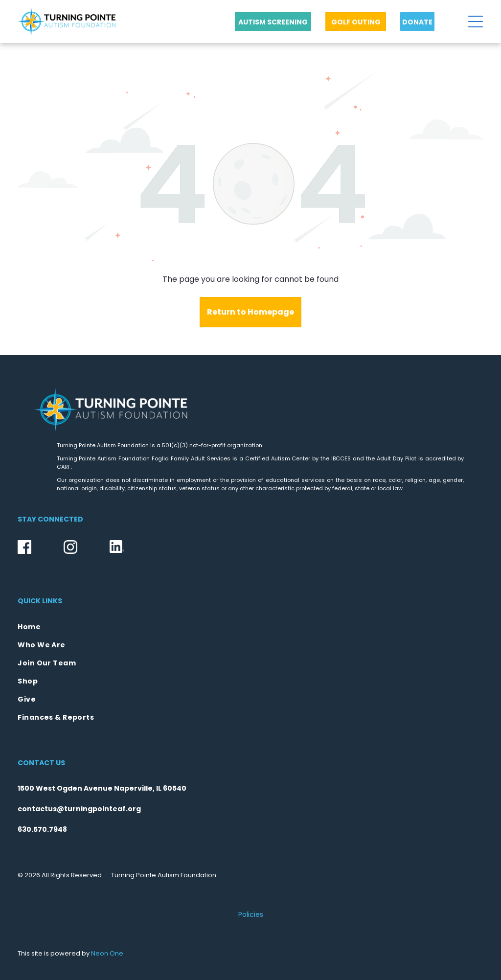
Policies (251, 914)
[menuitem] (250, 627)
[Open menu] (476, 22)
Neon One (107, 953)
